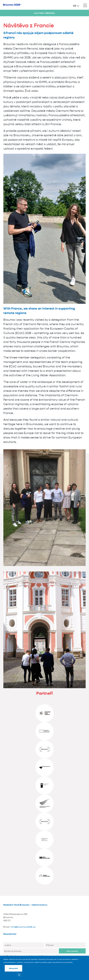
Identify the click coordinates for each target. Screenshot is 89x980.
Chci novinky (72, 951)
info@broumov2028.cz (23, 927)
